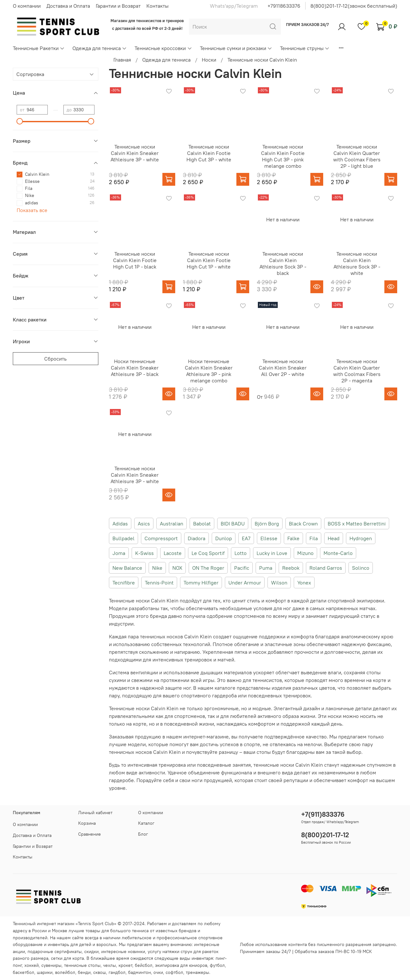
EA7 (246, 538)
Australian (172, 524)
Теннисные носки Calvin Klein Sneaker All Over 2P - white (283, 368)
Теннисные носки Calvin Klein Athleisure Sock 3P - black (283, 263)
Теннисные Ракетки (39, 48)
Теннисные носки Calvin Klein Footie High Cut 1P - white (209, 260)
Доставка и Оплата (68, 6)
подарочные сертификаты (55, 951)
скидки (91, 951)
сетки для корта (67, 958)
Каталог (146, 823)
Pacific (242, 568)
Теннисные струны (305, 48)
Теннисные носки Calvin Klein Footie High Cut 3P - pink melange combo (283, 156)
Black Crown (303, 524)
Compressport (161, 538)
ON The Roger (208, 568)
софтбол (174, 972)
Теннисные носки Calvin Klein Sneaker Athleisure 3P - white (135, 153)
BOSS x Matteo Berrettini (357, 524)
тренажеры (197, 972)
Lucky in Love (272, 553)
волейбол (65, 972)
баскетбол (24, 972)
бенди (84, 972)
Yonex (304, 583)
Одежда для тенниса (100, 48)
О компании (27, 6)
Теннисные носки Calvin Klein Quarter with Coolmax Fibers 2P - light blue (357, 156)
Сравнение (90, 834)
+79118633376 (284, 6)
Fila (314, 538)
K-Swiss (144, 553)
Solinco (361, 568)
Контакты (157, 6)
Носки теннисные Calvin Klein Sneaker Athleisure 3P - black (135, 368)
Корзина (87, 823)
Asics (144, 524)
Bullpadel (123, 538)
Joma (119, 553)
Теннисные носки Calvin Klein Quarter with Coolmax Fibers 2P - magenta (357, 371)
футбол (217, 965)
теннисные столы (82, 965)
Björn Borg (267, 524)
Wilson (279, 583)
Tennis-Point (159, 583)
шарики (45, 972)
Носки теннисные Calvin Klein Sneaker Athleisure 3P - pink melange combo (209, 371)
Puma (266, 568)
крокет (125, 965)
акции (19, 951)
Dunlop (224, 538)
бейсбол (144, 965)
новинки (136, 951)
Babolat (202, 524)
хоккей (32, 965)
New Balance (127, 568)
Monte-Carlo (338, 553)
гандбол (117, 972)
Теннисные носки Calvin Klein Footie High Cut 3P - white (209, 153)
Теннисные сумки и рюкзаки (236, 48)
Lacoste (173, 553)
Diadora (197, 538)
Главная (122, 60)
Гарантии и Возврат (118, 6)
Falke (293, 538)
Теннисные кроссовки (163, 48)
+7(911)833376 (323, 814)
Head (334, 538)
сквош (100, 972)
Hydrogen (361, 538)
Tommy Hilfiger (201, 583)
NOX (177, 568)
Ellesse (269, 538)
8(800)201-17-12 (325, 835)
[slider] (20, 121)
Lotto (241, 553)
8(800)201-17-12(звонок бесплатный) (354, 6)
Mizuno (305, 553)
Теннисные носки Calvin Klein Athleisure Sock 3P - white (357, 263)
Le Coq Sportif (208, 553)
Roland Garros (326, 568)
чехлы (110, 965)
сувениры (51, 965)
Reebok (291, 568)
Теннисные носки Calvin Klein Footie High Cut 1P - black (135, 260)
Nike (157, 568)
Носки (209, 60)
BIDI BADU (233, 524)
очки (158, 972)
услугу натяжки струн (170, 951)
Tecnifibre (124, 583)
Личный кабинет (95, 813)
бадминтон (139, 972)
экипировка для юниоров (181, 965)
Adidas (120, 524)
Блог (143, 834)
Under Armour (245, 583)
